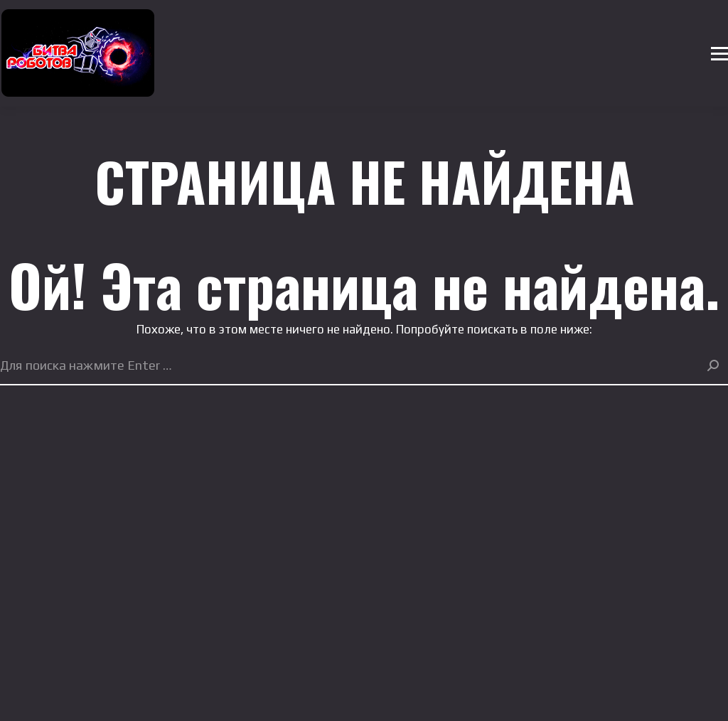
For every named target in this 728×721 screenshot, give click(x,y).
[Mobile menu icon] (719, 53)
